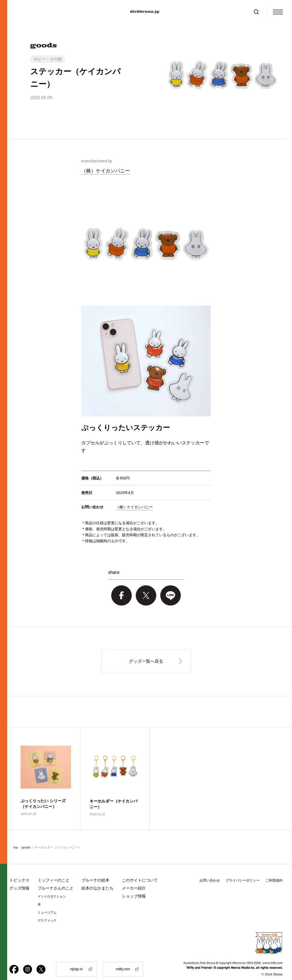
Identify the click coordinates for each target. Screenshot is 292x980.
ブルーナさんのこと (56, 879)
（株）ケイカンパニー (106, 171)
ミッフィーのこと (54, 871)
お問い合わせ (210, 871)
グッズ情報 (19, 879)
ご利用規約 (274, 871)
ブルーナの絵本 (96, 871)
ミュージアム (47, 903)
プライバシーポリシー (243, 871)
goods (26, 838)
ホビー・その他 (48, 59)
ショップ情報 (134, 887)
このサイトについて (140, 871)
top (16, 838)
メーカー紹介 (134, 879)
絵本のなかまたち (98, 879)
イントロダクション (52, 887)
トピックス (19, 871)
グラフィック (47, 911)
